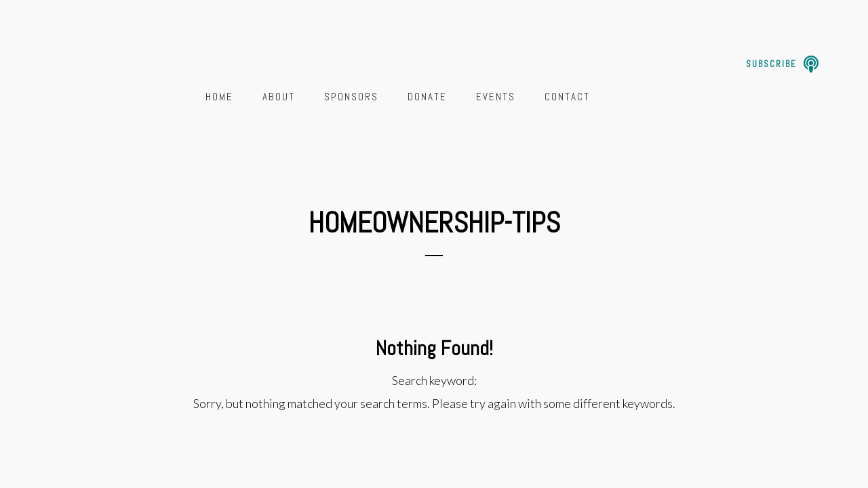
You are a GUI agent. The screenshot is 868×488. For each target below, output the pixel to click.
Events (496, 97)
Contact (567, 97)
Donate (427, 97)
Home (219, 97)
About (279, 97)
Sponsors (351, 97)
